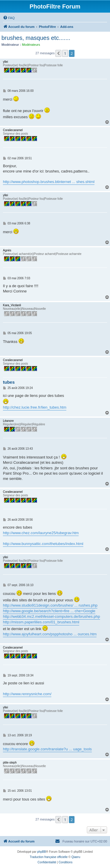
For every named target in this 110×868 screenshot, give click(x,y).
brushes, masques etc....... (36, 38)
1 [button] (65, 53)
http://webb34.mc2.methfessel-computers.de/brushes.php (51, 616)
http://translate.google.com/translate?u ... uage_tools (47, 749)
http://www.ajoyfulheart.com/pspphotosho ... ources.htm (50, 634)
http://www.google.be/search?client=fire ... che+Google (49, 611)
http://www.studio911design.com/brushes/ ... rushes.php (50, 605)
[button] (58, 53)
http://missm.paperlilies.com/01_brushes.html (41, 622)
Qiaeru (76, 857)
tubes (9, 382)
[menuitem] (9, 18)
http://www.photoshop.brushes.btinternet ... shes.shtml (49, 182)
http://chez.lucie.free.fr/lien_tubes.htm (35, 407)
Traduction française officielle (49, 857)
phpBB (42, 852)
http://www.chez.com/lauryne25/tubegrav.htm (41, 533)
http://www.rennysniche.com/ (27, 694)
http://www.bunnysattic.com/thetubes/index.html (43, 544)
